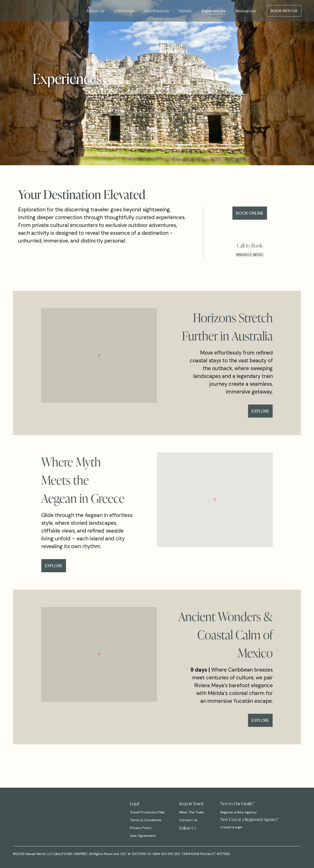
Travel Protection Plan (147, 812)
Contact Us (188, 820)
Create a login (231, 827)
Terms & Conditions (146, 820)
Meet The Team (192, 812)
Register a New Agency (239, 812)
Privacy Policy (141, 828)
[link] (182, 834)
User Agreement (143, 836)
